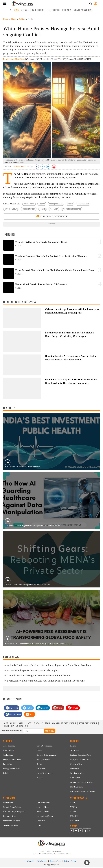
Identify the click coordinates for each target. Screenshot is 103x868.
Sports (40, 765)
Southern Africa (77, 774)
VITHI (73, 803)
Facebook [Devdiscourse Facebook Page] (12, 708)
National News (43, 812)
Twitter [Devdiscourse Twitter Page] (27, 708)
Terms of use (56, 862)
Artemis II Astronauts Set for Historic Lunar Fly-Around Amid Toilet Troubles (49, 666)
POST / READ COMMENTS (52, 217)
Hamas (42, 204)
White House (29, 204)
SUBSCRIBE (49, 731)
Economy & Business (12, 760)
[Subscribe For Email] (33, 731)
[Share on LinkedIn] (48, 167)
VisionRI (31, 862)
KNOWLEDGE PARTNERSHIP (64, 724)
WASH (39, 779)
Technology (8, 756)
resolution (54, 209)
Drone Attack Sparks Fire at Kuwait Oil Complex (33, 671)
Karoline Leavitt (11, 209)
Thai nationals (83, 204)
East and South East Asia (80, 756)
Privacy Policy (70, 862)
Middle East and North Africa (82, 783)
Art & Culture (9, 751)
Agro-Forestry (9, 747)
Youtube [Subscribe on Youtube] (73, 708)
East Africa (75, 769)
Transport (41, 769)
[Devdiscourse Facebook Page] (72, 831)
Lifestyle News (43, 808)
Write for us (8, 803)
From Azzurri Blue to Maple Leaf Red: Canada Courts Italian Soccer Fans (46, 681)
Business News (10, 817)
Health (39, 751)
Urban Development (45, 774)
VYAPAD (74, 812)
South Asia (75, 751)
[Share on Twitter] (43, 167)
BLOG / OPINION (54, 10)
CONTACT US (22, 726)
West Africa (75, 779)
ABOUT (13, 724)
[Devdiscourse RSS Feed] (89, 831)
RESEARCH (25, 10)
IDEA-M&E (75, 822)
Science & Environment (47, 756)
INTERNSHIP (8, 726)
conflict (43, 209)
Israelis (70, 204)
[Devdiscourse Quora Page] (85, 831)
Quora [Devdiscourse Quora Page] (58, 708)
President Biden (29, 209)
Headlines (41, 822)
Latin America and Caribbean (83, 792)
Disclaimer (42, 862)
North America (76, 788)
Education (8, 765)
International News (45, 817)
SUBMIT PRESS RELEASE (83, 10)
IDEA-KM (74, 817)
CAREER (22, 724)
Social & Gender (43, 760)
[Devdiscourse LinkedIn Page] (80, 831)
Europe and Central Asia (80, 760)
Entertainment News (12, 822)
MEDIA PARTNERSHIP (88, 724)
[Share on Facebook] (37, 167)
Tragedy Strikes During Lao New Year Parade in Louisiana (39, 676)
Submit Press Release (12, 808)
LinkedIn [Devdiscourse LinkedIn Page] (43, 708)
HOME (6, 724)
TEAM (47, 724)
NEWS (16, 10)
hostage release (56, 204)
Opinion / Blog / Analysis (14, 812)
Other (39, 826)
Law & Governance (44, 747)
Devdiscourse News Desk (14, 60)
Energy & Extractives (12, 769)
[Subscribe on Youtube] (54, 167)
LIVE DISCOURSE (38, 10)
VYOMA (73, 808)
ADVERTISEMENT (35, 724)
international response (72, 209)
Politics (6, 774)
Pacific (73, 747)
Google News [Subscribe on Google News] (13, 715)
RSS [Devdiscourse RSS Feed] (30, 715)
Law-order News (44, 803)
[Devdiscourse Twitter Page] (76, 831)
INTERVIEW (67, 10)
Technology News (11, 826)
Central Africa (76, 765)
